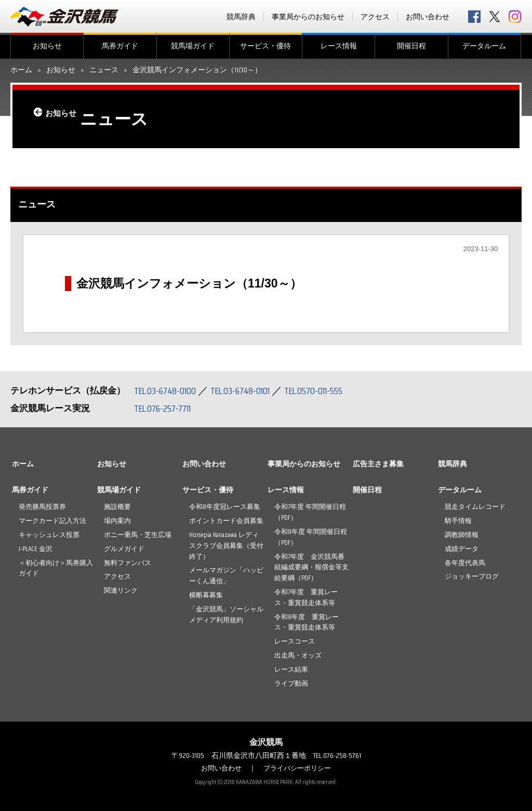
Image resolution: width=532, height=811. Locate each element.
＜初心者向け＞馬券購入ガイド (56, 568)
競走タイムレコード (475, 507)
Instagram (515, 17)
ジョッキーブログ (472, 576)
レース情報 (339, 46)
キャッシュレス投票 (49, 535)
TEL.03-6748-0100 (168, 390)
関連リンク (121, 590)
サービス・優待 (265, 46)
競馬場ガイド (193, 46)
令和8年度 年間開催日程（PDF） (311, 537)
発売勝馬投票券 (42, 507)
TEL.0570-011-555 (327, 390)
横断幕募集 (206, 595)
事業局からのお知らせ (308, 17)
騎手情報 (458, 521)
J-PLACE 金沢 (36, 549)
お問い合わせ (428, 17)
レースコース (295, 641)
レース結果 (291, 669)
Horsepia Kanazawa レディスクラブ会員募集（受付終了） (226, 546)
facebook (474, 17)
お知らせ (47, 46)
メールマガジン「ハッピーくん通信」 (226, 575)
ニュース (104, 70)
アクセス (375, 17)
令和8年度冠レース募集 (225, 507)
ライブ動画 (291, 683)
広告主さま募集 (378, 464)
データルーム (484, 46)
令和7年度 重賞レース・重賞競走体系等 (306, 597)
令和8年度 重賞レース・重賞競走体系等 (307, 622)
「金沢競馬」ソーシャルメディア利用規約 (226, 614)
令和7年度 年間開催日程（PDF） (310, 512)
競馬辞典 (241, 17)
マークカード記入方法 (52, 521)
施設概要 (117, 507)
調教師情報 (462, 535)
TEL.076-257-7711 (166, 408)
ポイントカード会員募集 (226, 521)
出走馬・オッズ (298, 655)
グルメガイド (124, 549)
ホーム (21, 70)
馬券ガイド (120, 46)
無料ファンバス (128, 563)
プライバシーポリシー (299, 768)
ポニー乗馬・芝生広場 (138, 535)
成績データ (462, 549)
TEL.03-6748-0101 (248, 390)
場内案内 (117, 521)
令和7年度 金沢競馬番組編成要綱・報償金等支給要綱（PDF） (311, 567)
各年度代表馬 (465, 563)
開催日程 (411, 46)
